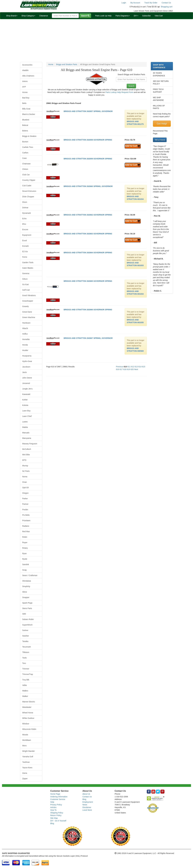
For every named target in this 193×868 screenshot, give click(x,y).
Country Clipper (29, 180)
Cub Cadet (27, 186)
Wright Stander (28, 751)
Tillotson (26, 652)
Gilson (25, 279)
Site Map (54, 818)
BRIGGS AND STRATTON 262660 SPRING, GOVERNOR (88, 186)
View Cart (159, 16)
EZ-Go (25, 251)
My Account (135, 3)
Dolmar (25, 208)
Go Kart (25, 284)
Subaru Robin (28, 619)
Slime (25, 592)
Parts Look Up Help (103, 16)
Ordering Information (59, 797)
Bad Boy (26, 98)
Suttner (25, 630)
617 (121, 369)
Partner (25, 504)
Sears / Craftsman (30, 575)
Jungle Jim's (27, 389)
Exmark (25, 246)
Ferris (25, 257)
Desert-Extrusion (29, 191)
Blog (52, 823)
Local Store (87, 810)
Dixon (25, 202)
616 (117, 369)
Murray (25, 466)
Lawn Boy (26, 411)
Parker (25, 499)
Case (24, 158)
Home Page (55, 794)
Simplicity (26, 586)
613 (136, 367)
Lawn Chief (27, 416)
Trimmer (26, 669)
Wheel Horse (28, 713)
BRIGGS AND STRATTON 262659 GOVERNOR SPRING (88, 159)
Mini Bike (26, 455)
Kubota (25, 405)
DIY (136, 16)
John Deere (27, 378)
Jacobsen (26, 367)
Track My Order (151, 3)
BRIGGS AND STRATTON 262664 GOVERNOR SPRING (88, 253)
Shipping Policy (57, 813)
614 (140, 367)
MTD (24, 460)
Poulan (25, 510)
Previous (120, 367)
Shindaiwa (27, 581)
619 (128, 369)
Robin (25, 537)
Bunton (25, 142)
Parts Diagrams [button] (123, 16)
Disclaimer (87, 807)
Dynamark (27, 213)
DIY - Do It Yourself (58, 821)
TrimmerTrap (28, 674)
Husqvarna (27, 356)
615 (144, 367)
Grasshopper (28, 301)
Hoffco (25, 334)
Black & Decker (29, 114)
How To (53, 810)
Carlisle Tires (28, 147)
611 (129, 367)
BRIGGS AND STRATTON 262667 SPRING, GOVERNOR (88, 338)
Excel (25, 241)
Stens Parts (27, 608)
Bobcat (25, 125)
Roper (25, 542)
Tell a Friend (160, 140)
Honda (25, 345)
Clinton (25, 169)
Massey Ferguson (30, 444)
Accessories (27, 65)
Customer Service (58, 799)
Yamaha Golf (28, 757)
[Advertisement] (96, 41)
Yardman (26, 762)
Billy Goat (26, 109)
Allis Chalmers (28, 76)
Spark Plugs (27, 603)
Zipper (25, 779)
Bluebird (26, 120)
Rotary (25, 548)
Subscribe (146, 16)
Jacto (24, 372)
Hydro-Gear (27, 361)
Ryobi (25, 559)
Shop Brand (12, 16)
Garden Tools (28, 262)
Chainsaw (26, 164)
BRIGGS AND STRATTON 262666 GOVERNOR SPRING (88, 310)
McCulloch (27, 449)
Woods (25, 735)
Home (51, 64)
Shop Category (28, 16)
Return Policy (56, 815)
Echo (24, 219)
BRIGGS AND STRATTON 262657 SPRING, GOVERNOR (88, 111)
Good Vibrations (29, 295)
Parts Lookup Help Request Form (119, 92)
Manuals (26, 433)
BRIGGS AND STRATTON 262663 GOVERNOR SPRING (88, 234)
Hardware (26, 323)
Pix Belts (26, 515)
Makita (25, 427)
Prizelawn (26, 521)
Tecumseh (27, 647)
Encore (25, 230)
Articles (53, 807)
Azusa (25, 92)
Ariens (25, 81)
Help (52, 802)
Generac (26, 273)
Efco (24, 224)
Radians (26, 526)
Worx (24, 746)
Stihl (24, 614)
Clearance (44, 16)
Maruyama (27, 438)
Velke (25, 685)
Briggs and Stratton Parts (67, 64)
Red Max (26, 531)
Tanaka (25, 641)
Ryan (24, 553)
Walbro (25, 691)
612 (133, 367)
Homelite (26, 339)
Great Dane (27, 312)
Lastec (25, 422)
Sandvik (26, 564)
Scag (24, 570)
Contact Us (166, 3)
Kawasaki (26, 394)
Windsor (26, 724)
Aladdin (25, 70)
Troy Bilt (26, 680)
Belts (24, 103)
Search (85, 16)
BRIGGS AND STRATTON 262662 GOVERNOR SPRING (88, 215)
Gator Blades (28, 268)
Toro (24, 663)
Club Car (26, 175)
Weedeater (27, 707)
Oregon (25, 493)
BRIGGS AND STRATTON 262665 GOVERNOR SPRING (88, 281)
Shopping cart (167, 7)
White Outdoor (28, 718)
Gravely (25, 306)
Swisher (26, 636)
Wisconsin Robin (29, 729)
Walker (25, 696)
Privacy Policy (56, 805)
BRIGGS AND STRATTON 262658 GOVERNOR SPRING (88, 140)
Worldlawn (27, 740)
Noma (25, 477)
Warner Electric (29, 702)
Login (124, 3)
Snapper (26, 597)
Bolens (25, 131)
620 (132, 369)
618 (125, 369)
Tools (24, 658)
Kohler (25, 400)
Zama (25, 773)
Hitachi (25, 328)
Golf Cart (26, 290)
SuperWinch (27, 625)
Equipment (27, 235)
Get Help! (162, 124)
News (85, 805)
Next (136, 369)
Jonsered (26, 383)
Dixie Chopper (28, 197)
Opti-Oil (25, 488)
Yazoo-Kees (27, 768)
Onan (25, 482)
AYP (24, 87)
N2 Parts (26, 471)
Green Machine (29, 317)
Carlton (25, 153)
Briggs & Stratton (29, 136)
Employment (88, 802)
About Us (86, 794)
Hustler (25, 350)
